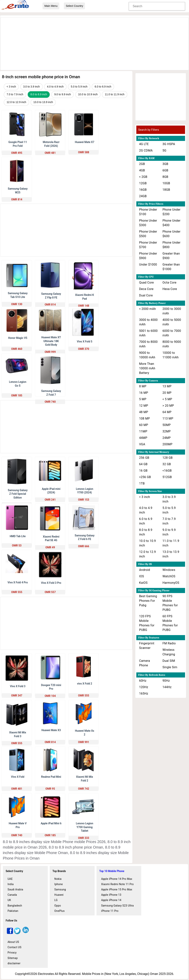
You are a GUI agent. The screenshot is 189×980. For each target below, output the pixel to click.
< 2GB (143, 177)
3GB (165, 164)
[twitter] (17, 933)
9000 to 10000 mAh (147, 355)
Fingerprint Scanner (147, 646)
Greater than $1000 (171, 267)
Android (145, 570)
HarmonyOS (171, 583)
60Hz (143, 681)
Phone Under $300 (148, 223)
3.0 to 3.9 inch (32, 87)
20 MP (167, 393)
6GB (165, 170)
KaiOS (143, 583)
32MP (167, 431)
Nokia (58, 879)
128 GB (168, 458)
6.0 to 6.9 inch (103, 87)
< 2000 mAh (148, 309)
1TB (142, 483)
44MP (143, 438)
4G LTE (144, 144)
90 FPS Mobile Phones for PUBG (170, 603)
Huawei (59, 895)
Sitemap (13, 958)
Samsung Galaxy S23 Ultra (118, 906)
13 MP (167, 386)
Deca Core (146, 289)
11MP (143, 431)
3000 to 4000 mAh (148, 322)
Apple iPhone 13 (111, 895)
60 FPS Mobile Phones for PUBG (170, 623)
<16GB (167, 471)
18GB (166, 190)
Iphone (59, 884)
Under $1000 (148, 265)
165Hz (144, 694)
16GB (143, 190)
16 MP (144, 393)
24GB (143, 196)
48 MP (144, 412)
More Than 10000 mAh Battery (147, 368)
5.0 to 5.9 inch (79, 87)
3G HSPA (169, 144)
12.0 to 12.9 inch (16, 102)
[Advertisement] (94, 44)
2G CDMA (146, 150)
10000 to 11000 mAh (171, 355)
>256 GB (145, 477)
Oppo (58, 906)
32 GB (167, 464)
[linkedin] (26, 933)
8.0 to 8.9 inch (39, 94)
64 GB (143, 464)
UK (9, 900)
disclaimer (14, 963)
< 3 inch (11, 87)
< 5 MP (167, 399)
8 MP (143, 386)
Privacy (12, 953)
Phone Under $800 (172, 245)
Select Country (74, 6)
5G (165, 150)
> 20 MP (168, 406)
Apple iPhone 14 (111, 900)
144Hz (167, 687)
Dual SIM (169, 661)
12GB (143, 183)
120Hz (144, 687)
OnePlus (59, 911)
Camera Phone (145, 663)
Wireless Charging (169, 652)
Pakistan (13, 911)
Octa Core (170, 283)
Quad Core (147, 283)
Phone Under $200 (172, 212)
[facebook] (10, 933)
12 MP (144, 406)
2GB (142, 164)
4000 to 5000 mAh (172, 322)
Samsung (60, 889)
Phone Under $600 (172, 234)
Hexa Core (170, 289)
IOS (142, 576)
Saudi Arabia (15, 889)
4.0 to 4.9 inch (55, 87)
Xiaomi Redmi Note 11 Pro (118, 884)
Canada (12, 895)
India (11, 884)
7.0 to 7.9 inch (15, 94)
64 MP (167, 412)
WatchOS (169, 576)
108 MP (145, 418)
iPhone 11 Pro (110, 911)
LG (56, 900)
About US (13, 942)
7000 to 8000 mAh (148, 344)
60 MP (144, 425)
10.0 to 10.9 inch (88, 94)
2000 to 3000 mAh (172, 311)
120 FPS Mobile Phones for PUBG (147, 623)
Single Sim (170, 667)
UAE (10, 879)
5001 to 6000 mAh (148, 333)
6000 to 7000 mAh (172, 333)
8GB (165, 177)
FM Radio (169, 643)
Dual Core (146, 295)
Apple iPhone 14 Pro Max (117, 879)
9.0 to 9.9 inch (62, 94)
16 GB (143, 471)
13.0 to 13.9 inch (43, 102)
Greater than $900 (171, 256)
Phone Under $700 (148, 245)
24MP (167, 438)
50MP (167, 425)
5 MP (143, 399)
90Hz (166, 681)
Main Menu (51, 6)
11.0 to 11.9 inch (115, 94)
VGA (142, 444)
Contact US (14, 947)
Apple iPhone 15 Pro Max (117, 889)
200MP (168, 444)
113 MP (168, 418)
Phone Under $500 (148, 234)
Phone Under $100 (148, 212)
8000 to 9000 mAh (172, 344)
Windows (169, 570)
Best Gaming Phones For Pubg (148, 601)
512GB (167, 477)
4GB (142, 170)
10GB (166, 183)
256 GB (144, 458)
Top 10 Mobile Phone (112, 871)
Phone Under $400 (172, 223)
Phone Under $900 (148, 256)
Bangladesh (15, 906)
